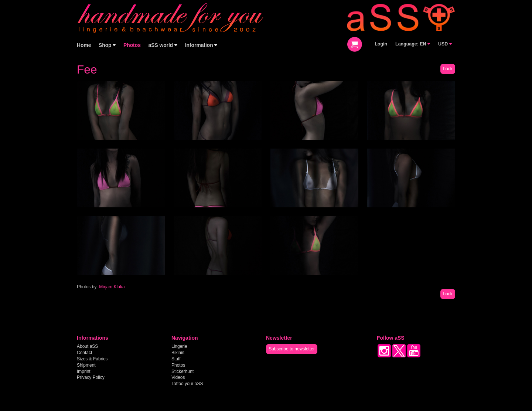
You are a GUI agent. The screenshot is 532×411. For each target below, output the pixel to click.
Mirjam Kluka (112, 287)
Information (201, 45)
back (448, 69)
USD (445, 44)
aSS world (163, 45)
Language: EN (413, 44)
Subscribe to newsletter (292, 349)
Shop (107, 45)
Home (84, 45)
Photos (132, 45)
